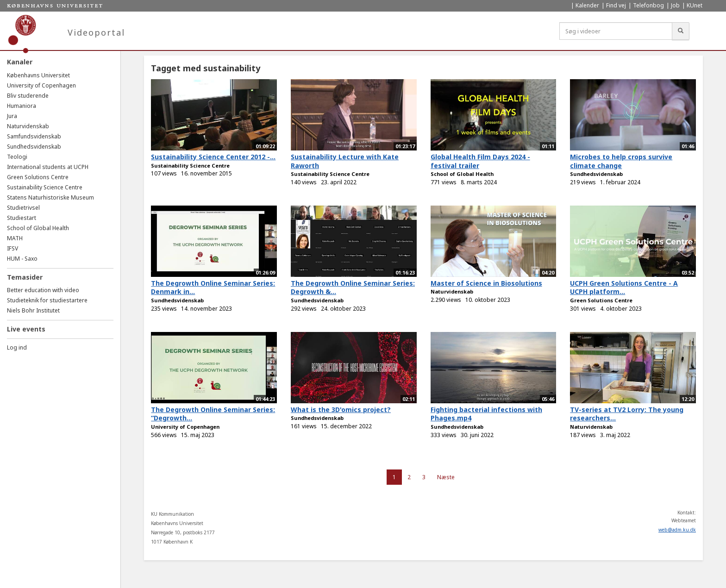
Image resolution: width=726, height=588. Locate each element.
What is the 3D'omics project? (341, 410)
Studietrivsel (23, 208)
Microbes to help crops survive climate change (621, 161)
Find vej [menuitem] (616, 5)
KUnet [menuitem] (695, 5)
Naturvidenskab (28, 126)
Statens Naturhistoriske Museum (50, 197)
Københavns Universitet (38, 75)
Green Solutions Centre (38, 177)
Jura (12, 116)
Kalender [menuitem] (587, 5)
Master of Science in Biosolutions (486, 283)
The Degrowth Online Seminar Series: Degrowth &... (353, 288)
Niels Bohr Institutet (33, 310)
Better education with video (43, 290)
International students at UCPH (48, 167)
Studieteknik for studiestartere (47, 300)
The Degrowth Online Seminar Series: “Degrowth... (213, 414)
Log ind (17, 347)
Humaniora (22, 106)
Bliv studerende (28, 96)
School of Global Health (38, 228)
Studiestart (22, 218)
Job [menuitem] (675, 5)
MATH (15, 238)
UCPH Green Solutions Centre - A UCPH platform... (624, 288)
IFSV (13, 248)
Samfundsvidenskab (34, 136)
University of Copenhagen (41, 85)
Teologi (17, 157)
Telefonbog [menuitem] (648, 5)
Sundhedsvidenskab (34, 147)
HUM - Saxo (22, 259)
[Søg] (681, 31)
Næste (446, 477)
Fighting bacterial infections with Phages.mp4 (486, 414)
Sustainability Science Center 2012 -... (213, 157)
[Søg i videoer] (616, 31)
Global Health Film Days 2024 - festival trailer (480, 161)
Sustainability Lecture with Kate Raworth (345, 161)
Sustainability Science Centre (45, 187)
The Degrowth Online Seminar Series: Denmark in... (213, 288)
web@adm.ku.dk (677, 530)
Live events (26, 329)
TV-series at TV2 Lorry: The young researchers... (627, 414)
